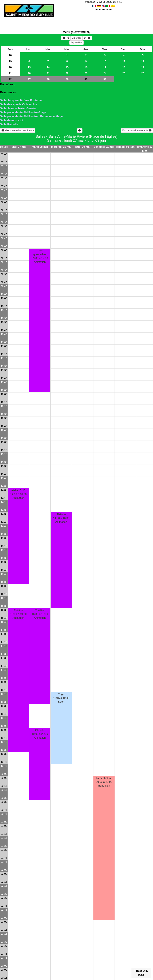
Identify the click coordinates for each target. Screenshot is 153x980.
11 (124, 61)
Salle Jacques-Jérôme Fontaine (21, 100)
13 (29, 67)
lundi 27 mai (18, 147)
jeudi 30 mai (83, 147)
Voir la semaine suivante (137, 130)
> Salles (5, 88)
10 (105, 61)
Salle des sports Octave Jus (19, 104)
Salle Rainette (9, 124)
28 (48, 79)
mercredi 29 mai (61, 147)
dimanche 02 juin (145, 149)
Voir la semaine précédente (18, 130)
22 (67, 73)
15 (67, 67)
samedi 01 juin (125, 147)
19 (10, 61)
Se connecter (104, 9)
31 (105, 79)
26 (143, 73)
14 (48, 67)
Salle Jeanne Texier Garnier (18, 108)
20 (10, 67)
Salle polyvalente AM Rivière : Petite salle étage (31, 116)
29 (67, 79)
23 (86, 73)
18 (10, 55)
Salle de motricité (12, 120)
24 (105, 73)
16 (86, 67)
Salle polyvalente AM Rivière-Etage (23, 112)
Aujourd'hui (76, 43)
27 (29, 79)
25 (124, 73)
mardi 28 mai (40, 147)
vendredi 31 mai (104, 147)
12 (143, 61)
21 (10, 73)
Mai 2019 (76, 38)
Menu (77, 32)
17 (105, 67)
